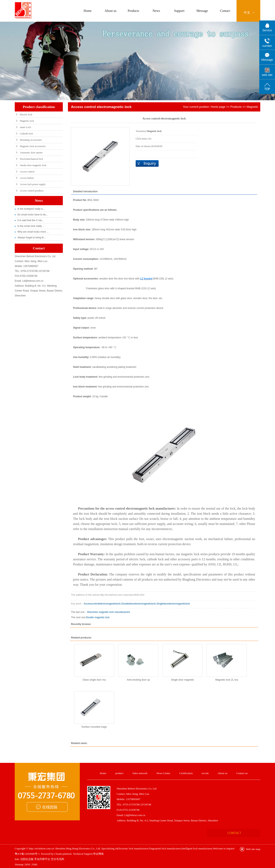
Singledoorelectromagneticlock (173, 604)
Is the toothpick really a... (31, 209)
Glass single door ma (94, 680)
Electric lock (26, 115)
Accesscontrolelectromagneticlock (102, 604)
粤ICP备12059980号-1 (27, 854)
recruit (205, 773)
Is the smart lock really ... (31, 226)
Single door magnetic (183, 680)
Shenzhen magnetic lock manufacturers (109, 612)
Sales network (140, 773)
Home (87, 11)
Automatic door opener (31, 153)
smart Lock (25, 127)
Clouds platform (63, 854)
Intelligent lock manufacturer (197, 848)
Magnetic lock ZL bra (227, 680)
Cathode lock (26, 134)
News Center (163, 773)
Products (133, 11)
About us (110, 11)
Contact (225, 11)
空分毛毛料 (58, 859)
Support (179, 11)
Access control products (32, 191)
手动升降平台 (42, 859)
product (119, 773)
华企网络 (98, 854)
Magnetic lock (27, 121)
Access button (27, 178)
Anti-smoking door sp (138, 680)
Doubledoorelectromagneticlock (139, 604)
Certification (186, 773)
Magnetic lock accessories (33, 146)
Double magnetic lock (98, 617)
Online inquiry (147, 163)
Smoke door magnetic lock (33, 165)
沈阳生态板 (27, 859)
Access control (27, 172)
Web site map (253, 849)
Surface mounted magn (94, 727)
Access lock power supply (33, 184)
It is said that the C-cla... (31, 220)
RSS (28, 864)
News (156, 11)
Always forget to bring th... (32, 238)
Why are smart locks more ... (33, 232)
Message (202, 11)
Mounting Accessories (31, 140)
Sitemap (19, 864)
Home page (218, 107)
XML (35, 864)
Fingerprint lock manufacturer (165, 848)
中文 (247, 13)
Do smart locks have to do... (33, 215)
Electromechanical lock (31, 159)
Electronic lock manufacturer (133, 848)
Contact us (242, 773)
